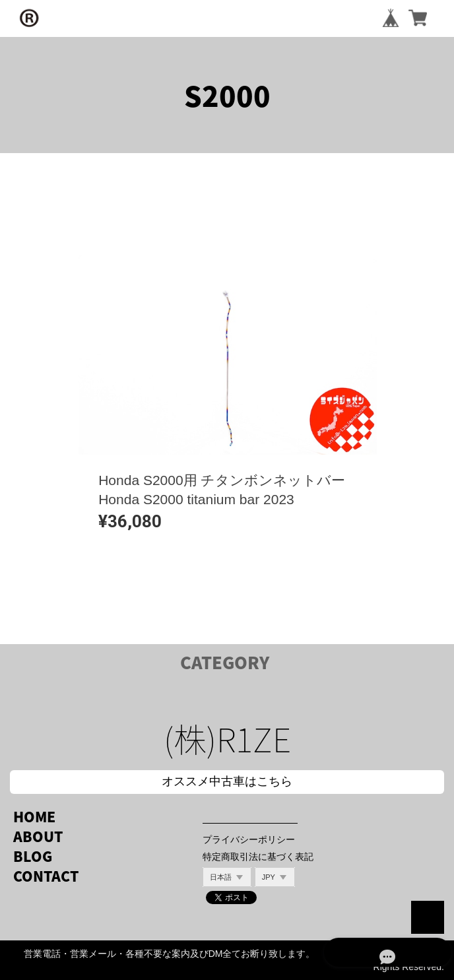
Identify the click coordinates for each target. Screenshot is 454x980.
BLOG (33, 856)
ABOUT (38, 836)
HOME (34, 817)
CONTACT (46, 876)
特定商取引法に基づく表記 (258, 857)
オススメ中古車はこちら (227, 781)
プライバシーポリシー (249, 839)
